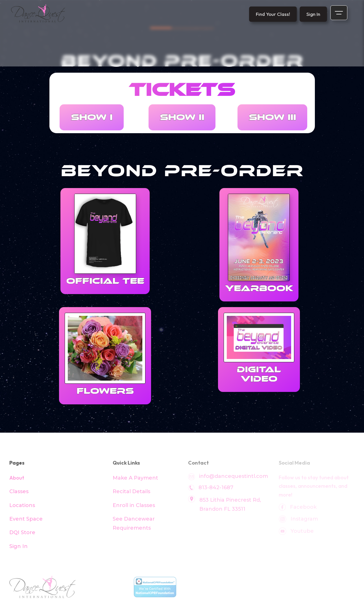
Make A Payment (135, 478)
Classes (19, 491)
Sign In (18, 546)
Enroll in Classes (134, 505)
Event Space (26, 519)
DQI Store (22, 532)
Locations (22, 505)
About (17, 478)
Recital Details (131, 491)
